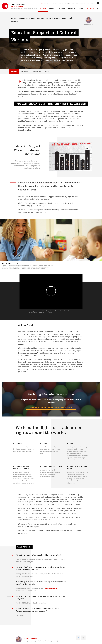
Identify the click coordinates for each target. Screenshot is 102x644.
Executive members (80, 3)
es (15, 26)
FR (45, 3)
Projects (61, 8)
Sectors (43, 8)
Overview (14, 71)
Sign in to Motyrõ (91, 3)
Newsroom (72, 8)
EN (42, 3)
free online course (51, 588)
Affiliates (61, 3)
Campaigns (90, 8)
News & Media (37, 71)
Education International (42, 183)
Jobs (73, 3)
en (12, 26)
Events (47, 71)
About (81, 8)
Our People (67, 3)
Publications (25, 71)
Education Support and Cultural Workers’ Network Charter (51, 407)
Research (55, 3)
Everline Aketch (89, 24)
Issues (52, 8)
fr (17, 26)
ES (48, 3)
